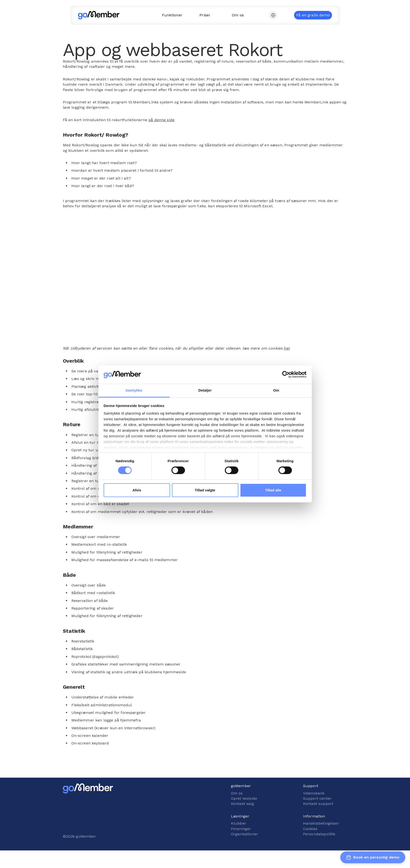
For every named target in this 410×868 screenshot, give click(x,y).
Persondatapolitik (319, 834)
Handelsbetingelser (321, 823)
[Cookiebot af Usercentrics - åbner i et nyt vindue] (286, 374)
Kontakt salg (242, 804)
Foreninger (241, 829)
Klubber (239, 823)
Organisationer (244, 834)
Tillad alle (273, 490)
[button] (273, 15)
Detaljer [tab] (205, 390)
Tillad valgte (205, 490)
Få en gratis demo (313, 15)
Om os (237, 793)
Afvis (137, 490)
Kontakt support (318, 804)
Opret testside (244, 798)
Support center (317, 798)
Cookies (310, 829)
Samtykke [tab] (134, 390)
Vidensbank (314, 793)
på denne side (161, 120)
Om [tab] (276, 390)
